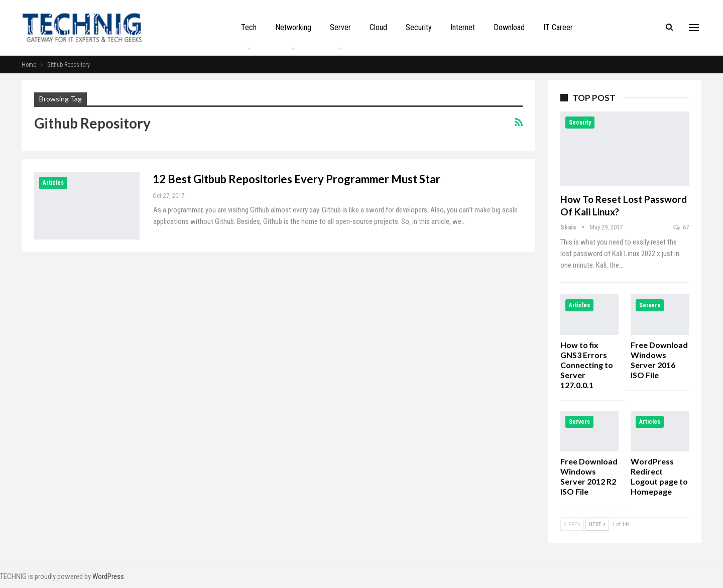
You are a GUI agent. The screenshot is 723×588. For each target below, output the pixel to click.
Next (597, 524)
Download (509, 27)
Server (340, 27)
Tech (249, 27)
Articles (53, 183)
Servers (650, 305)
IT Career (558, 27)
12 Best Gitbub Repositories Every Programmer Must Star (296, 179)
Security (419, 27)
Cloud (378, 27)
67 (681, 227)
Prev (572, 524)
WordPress (108, 576)
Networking (293, 27)
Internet (463, 27)
